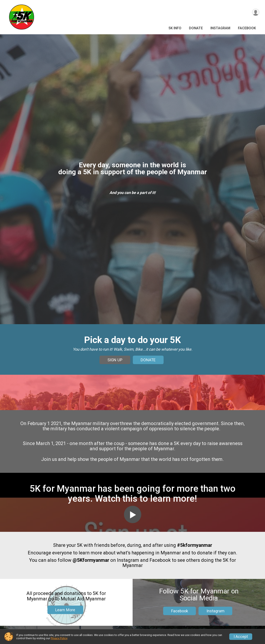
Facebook (247, 28)
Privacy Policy (59, 638)
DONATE (148, 365)
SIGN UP (115, 365)
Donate (196, 28)
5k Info (175, 28)
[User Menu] (255, 13)
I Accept (241, 637)
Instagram (220, 28)
